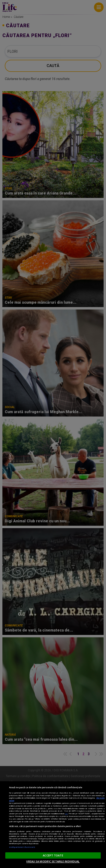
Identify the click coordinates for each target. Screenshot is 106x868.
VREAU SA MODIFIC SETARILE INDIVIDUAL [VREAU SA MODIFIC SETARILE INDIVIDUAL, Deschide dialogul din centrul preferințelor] (53, 861)
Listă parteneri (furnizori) (22, 847)
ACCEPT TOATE (53, 855)
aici (66, 814)
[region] (53, 825)
